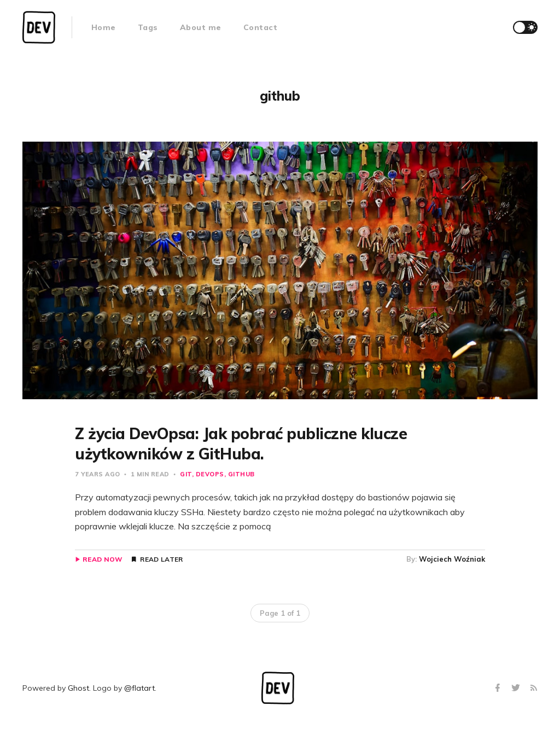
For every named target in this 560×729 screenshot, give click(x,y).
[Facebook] (499, 688)
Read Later (161, 559)
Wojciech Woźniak (452, 559)
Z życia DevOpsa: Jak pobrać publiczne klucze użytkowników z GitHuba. (241, 443)
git (186, 474)
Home (104, 27)
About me (201, 27)
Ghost (78, 688)
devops (210, 474)
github (241, 474)
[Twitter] (517, 688)
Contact (261, 27)
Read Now (103, 559)
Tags (148, 27)
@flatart (139, 688)
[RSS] (534, 688)
